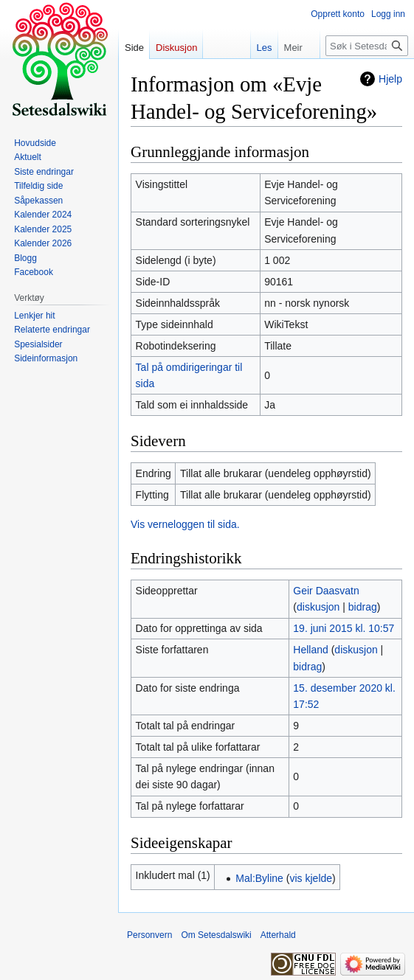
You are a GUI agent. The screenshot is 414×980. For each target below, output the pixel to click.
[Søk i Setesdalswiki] (367, 46)
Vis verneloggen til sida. (185, 524)
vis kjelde (311, 878)
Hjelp (390, 79)
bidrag (363, 607)
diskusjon (318, 607)
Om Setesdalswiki (216, 935)
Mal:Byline (259, 878)
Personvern (149, 935)
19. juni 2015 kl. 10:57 (344, 628)
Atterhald (278, 935)
